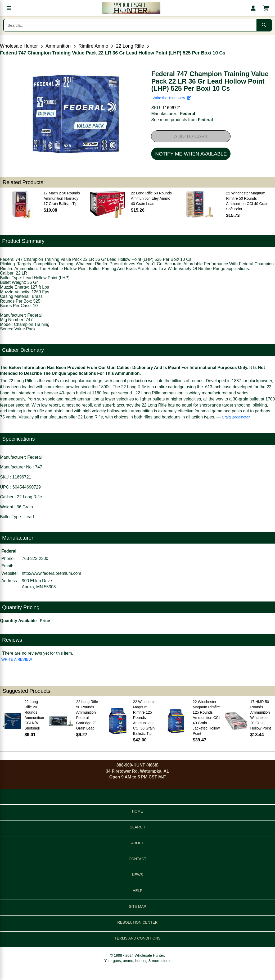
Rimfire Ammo (93, 46)
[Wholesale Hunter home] (131, 8)
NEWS (138, 875)
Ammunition (58, 46)
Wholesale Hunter (19, 46)
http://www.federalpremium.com (52, 573)
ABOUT (137, 843)
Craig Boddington (236, 417)
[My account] (253, 8)
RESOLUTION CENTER (137, 922)
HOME (138, 811)
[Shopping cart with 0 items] (266, 8)
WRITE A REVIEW (17, 659)
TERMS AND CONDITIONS (137, 938)
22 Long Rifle (130, 46)
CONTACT (137, 859)
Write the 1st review (172, 98)
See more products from (182, 120)
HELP (137, 891)
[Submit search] (264, 25)
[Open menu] (9, 8)
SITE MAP (137, 906)
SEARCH (137, 827)
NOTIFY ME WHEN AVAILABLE (191, 154)
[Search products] (130, 25)
